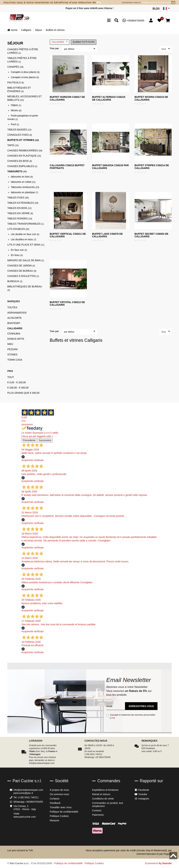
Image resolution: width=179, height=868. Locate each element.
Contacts (55, 799)
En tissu (17, 255)
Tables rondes (20, 218)
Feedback (55, 803)
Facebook (142, 790)
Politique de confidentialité (64, 812)
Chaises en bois (20, 161)
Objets (16, 105)
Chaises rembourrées (25, 150)
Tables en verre (20, 213)
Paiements (98, 815)
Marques (55, 820)
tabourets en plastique (24, 192)
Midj (10, 344)
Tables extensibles (23, 203)
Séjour (38, 30)
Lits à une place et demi (26, 245)
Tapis (13, 145)
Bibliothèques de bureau (25, 288)
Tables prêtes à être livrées (22, 60)
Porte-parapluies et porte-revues (23, 117)
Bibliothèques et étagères (19, 89)
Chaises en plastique (24, 156)
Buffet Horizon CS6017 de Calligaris (67, 98)
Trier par (54, 48)
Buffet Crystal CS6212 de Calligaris (67, 303)
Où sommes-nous (59, 794)
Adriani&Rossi (17, 313)
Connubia (14, 334)
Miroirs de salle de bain (26, 260)
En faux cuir (19, 250)
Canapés (15, 67)
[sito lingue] (166, 8)
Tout (11, 377)
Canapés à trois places (25, 77)
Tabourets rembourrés (25, 187)
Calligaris (26, 30)
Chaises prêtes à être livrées (23, 51)
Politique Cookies (59, 816)
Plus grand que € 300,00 (23, 393)
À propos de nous (59, 790)
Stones (12, 354)
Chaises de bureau (22, 271)
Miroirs (16, 110)
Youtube (141, 794)
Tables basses (19, 130)
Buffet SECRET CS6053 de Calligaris (152, 235)
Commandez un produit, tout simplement (108, 805)
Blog (156, 8)
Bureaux (15, 281)
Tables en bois (19, 208)
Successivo (45, 440)
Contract (97, 810)
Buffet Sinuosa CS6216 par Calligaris (110, 167)
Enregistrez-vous (141, 706)
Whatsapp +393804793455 (28, 802)
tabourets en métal (23, 182)
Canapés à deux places (25, 72)
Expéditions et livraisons (105, 790)
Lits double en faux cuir (25, 234)
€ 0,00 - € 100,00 (17, 382)
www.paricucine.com (25, 817)
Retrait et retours (101, 794)
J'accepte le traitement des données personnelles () (131, 716)
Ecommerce (158, 863)
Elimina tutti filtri (84, 42)
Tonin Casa (15, 360)
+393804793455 (133, 20)
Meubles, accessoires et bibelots (25, 98)
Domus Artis (16, 339)
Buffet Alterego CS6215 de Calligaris (109, 98)
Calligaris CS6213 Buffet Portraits (67, 167)
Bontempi (14, 323)
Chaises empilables (22, 166)
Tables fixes (18, 198)
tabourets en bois (22, 177)
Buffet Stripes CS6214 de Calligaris (152, 167)
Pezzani (12, 349)
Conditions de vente (103, 799)
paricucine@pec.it (23, 793)
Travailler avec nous (61, 807)
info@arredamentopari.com (28, 790)
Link (112, 718)
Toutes (12, 307)
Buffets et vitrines (55, 30)
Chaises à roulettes (23, 276)
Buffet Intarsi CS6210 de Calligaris (151, 98)
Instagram (142, 799)
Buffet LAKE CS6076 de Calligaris (107, 235)
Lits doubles (18, 229)
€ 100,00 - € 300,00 (18, 388)
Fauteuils (16, 82)
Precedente (29, 440)
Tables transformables (26, 224)
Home (12, 30)
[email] (116, 706)
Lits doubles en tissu (24, 239)
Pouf (15, 124)
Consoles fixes (20, 135)
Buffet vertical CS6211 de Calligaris (68, 235)
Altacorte (15, 318)
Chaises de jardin (21, 266)
